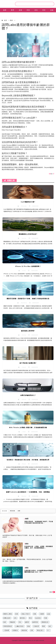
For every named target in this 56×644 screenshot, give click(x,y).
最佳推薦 (5, 511)
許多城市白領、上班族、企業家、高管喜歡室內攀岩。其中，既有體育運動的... (39, 547)
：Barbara (22, 303)
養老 (31, 618)
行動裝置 (36, 626)
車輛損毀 (12, 622)
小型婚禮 (6, 630)
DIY (48, 630)
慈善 (17, 614)
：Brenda (22, 206)
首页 (6, 20)
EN (5, 15)
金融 (52, 10)
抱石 (50, 626)
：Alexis (22, 399)
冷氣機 (42, 614)
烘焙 (32, 630)
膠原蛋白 (23, 618)
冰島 (15, 618)
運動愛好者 (45, 622)
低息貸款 (38, 618)
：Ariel (22, 271)
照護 (46, 618)
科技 (28, 10)
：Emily (22, 335)
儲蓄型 (27, 622)
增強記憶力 (40, 630)
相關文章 (9, 180)
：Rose (22, 464)
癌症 (20, 622)
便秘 (29, 626)
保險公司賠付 (26, 614)
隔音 (5, 622)
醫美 (44, 626)
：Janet (22, 367)
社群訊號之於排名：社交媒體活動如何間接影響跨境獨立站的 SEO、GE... (39, 571)
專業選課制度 (8, 626)
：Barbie (22, 496)
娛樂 (19, 511)
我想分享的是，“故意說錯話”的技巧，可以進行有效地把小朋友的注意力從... (39, 522)
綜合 (36, 10)
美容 (44, 10)
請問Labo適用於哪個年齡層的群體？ (26, 27)
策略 (35, 614)
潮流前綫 (12, 511)
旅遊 (21, 10)
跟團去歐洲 (7, 618)
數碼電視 (35, 622)
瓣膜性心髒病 (8, 614)
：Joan (22, 432)
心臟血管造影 (20, 626)
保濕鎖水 (15, 630)
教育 (13, 10)
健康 (5, 10)
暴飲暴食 (24, 630)
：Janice (22, 238)
